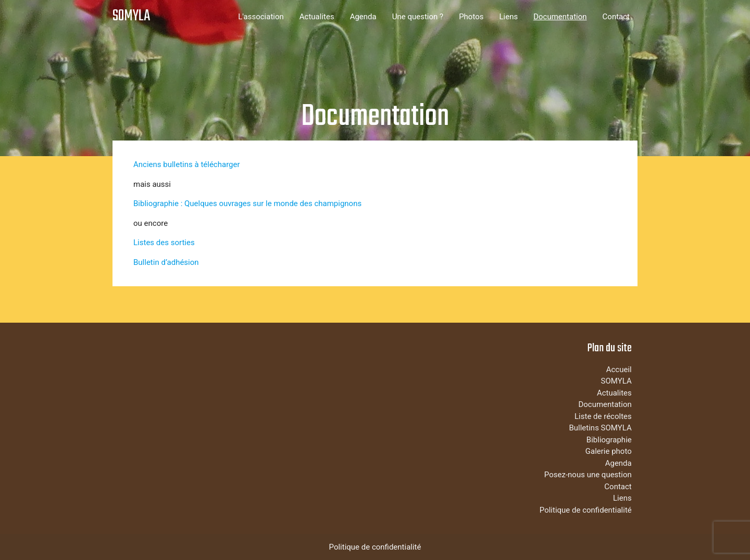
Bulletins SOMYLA (600, 428)
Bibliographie (609, 440)
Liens (508, 17)
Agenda (363, 17)
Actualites (317, 17)
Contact (616, 17)
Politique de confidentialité (586, 510)
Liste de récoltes (603, 416)
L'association (261, 17)
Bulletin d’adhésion (166, 262)
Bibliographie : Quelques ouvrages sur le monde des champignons (247, 203)
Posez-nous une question (588, 475)
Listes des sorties (164, 243)
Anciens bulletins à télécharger (187, 164)
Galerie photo (609, 451)
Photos (471, 17)
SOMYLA (131, 16)
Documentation (560, 17)
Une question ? (418, 17)
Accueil (619, 370)
